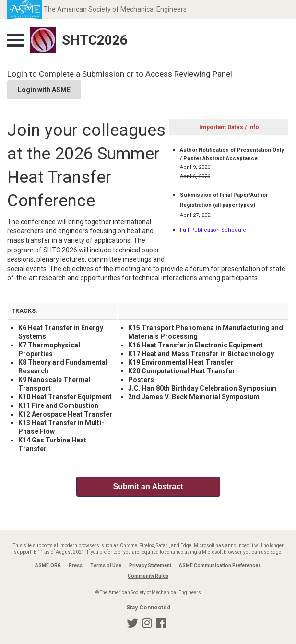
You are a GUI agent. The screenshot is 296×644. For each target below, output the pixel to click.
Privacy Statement (150, 566)
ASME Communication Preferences (220, 566)
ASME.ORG (48, 566)
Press (76, 566)
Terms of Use (106, 566)
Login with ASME (44, 90)
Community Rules (148, 576)
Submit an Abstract (148, 486)
